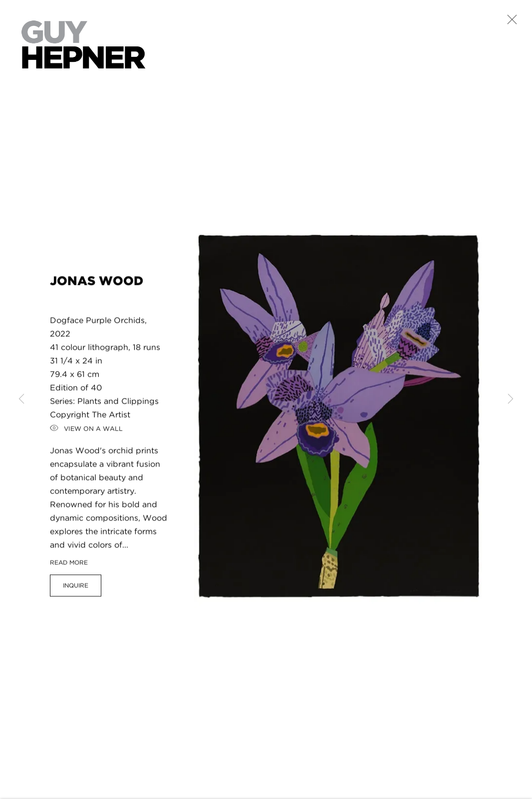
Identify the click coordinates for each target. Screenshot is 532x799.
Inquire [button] (76, 589)
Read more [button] (69, 566)
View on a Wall (86, 432)
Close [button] (510, 22)
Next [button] (511, 399)
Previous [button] (21, 399)
